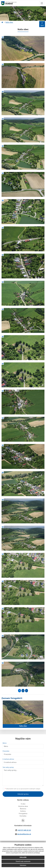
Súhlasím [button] (23, 858)
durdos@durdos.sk (24, 834)
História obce (23, 806)
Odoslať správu (23, 794)
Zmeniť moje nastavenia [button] (23, 862)
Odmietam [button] (23, 866)
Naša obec (9, 22)
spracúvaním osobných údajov (30, 789)
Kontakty (23, 816)
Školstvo (23, 809)
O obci (23, 804)
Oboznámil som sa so (23, 789)
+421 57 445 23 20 (24, 830)
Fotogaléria (23, 814)
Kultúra (23, 811)
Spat (42, 24)
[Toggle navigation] (42, 3)
